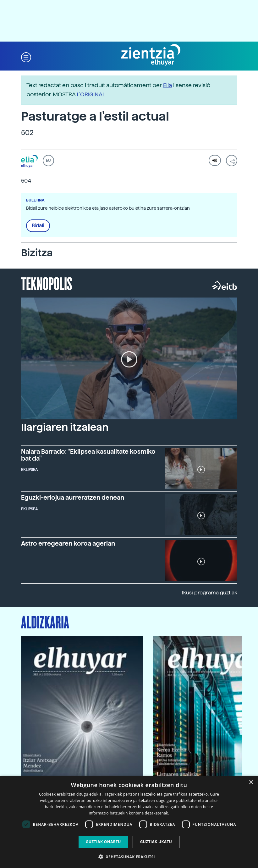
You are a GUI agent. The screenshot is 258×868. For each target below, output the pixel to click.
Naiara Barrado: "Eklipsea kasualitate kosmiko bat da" (88, 455)
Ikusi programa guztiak (210, 593)
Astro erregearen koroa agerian (68, 543)
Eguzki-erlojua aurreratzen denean (73, 497)
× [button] (251, 783)
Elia (167, 85)
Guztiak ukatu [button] (156, 842)
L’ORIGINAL (91, 94)
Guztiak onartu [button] (103, 842)
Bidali (38, 226)
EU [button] (48, 161)
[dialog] (129, 822)
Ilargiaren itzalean (65, 427)
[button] (26, 57)
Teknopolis (47, 283)
